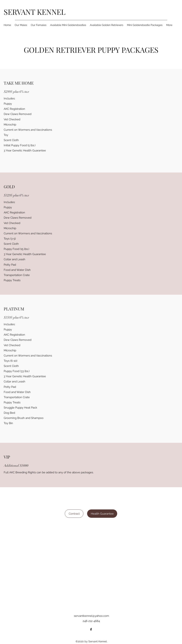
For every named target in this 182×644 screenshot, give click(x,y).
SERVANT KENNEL (35, 12)
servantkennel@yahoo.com (91, 616)
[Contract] (74, 514)
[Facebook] (91, 629)
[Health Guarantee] (102, 514)
